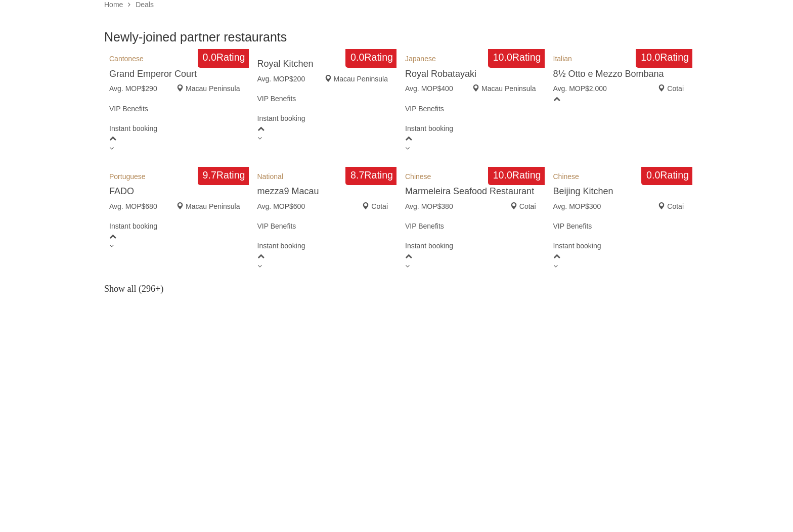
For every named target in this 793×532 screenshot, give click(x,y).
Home (114, 5)
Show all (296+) (134, 289)
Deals (145, 5)
